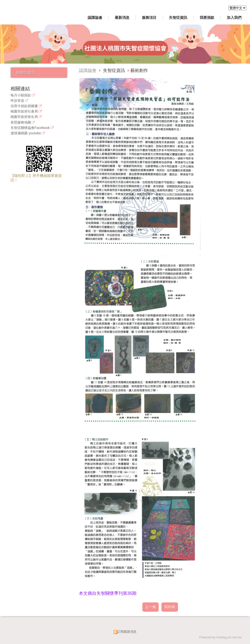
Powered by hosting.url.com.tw (220, 637)
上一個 (151, 607)
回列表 (170, 607)
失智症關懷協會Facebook (30, 128)
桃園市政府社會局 (24, 111)
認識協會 (88, 70)
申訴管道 (17, 101)
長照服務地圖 (21, 122)
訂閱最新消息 (127, 632)
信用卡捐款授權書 (24, 106)
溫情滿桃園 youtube (26, 133)
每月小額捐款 (21, 95)
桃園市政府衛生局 (24, 117)
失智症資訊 (25, 73)
